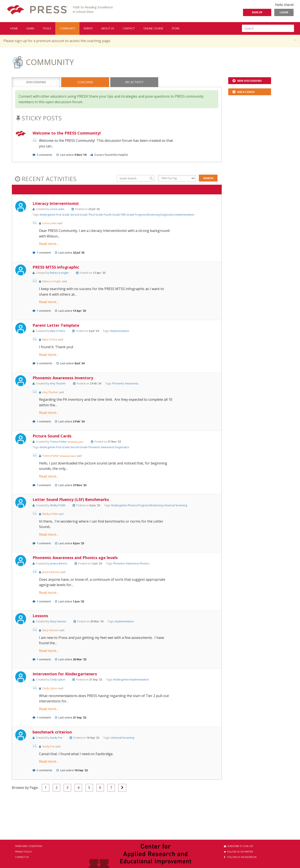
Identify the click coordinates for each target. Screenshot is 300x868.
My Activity (134, 82)
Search (208, 178)
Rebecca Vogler (59, 273)
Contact (129, 28)
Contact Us (22, 857)
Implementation (185, 215)
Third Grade (96, 215)
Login (284, 12)
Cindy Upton (58, 680)
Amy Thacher (58, 383)
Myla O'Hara (57, 331)
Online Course (153, 28)
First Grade (63, 215)
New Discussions (247, 81)
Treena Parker (59, 442)
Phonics (133, 505)
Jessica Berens (59, 563)
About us (108, 28)
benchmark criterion (52, 732)
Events (88, 28)
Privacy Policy (23, 852)
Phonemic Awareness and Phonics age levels (75, 558)
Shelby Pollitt (58, 505)
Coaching (85, 82)
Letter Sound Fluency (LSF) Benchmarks (71, 499)
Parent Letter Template (56, 325)
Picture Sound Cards (52, 436)
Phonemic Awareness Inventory (63, 378)
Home (14, 28)
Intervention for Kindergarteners (65, 674)
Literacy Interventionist (56, 203)
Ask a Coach (243, 92)
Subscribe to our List (238, 846)
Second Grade (79, 215)
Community (67, 28)
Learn (30, 28)
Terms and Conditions (29, 846)
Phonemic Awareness (125, 383)
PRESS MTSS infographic (56, 267)
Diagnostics (168, 215)
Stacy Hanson (58, 621)
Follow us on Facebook (240, 857)
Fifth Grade (128, 215)
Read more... (49, 244)
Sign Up (257, 12)
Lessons (40, 616)
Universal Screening (175, 505)
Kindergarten (48, 215)
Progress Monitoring (148, 215)
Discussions (36, 82)
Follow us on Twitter (238, 852)
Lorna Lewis (57, 209)
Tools (47, 28)
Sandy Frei (56, 738)
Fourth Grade (112, 215)
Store (175, 28)
